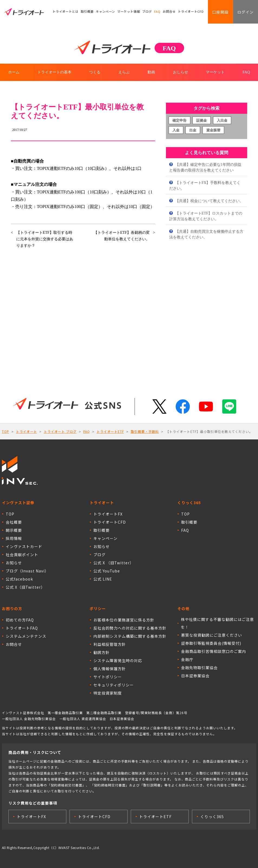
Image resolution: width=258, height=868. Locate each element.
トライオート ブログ (60, 431)
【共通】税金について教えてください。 (209, 201)
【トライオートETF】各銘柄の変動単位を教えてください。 (122, 236)
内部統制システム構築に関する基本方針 (130, 636)
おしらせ (181, 72)
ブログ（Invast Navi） (27, 571)
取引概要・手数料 (145, 431)
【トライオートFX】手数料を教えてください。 (205, 186)
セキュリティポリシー (114, 685)
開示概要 (14, 530)
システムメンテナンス (26, 636)
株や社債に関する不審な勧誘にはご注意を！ (217, 623)
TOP (6, 431)
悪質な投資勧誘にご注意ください (212, 635)
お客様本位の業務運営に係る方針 (124, 620)
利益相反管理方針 (110, 644)
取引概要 (87, 12)
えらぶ (124, 72)
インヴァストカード (24, 546)
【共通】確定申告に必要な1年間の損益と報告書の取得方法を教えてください (205, 167)
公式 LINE (103, 579)
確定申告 (179, 120)
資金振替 (213, 130)
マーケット (215, 72)
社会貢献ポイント (22, 555)
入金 (176, 130)
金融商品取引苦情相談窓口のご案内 (214, 651)
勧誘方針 (102, 652)
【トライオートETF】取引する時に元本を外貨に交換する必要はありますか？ (45, 239)
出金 (193, 130)
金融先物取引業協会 (199, 668)
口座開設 (219, 12)
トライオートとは (66, 12)
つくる (95, 72)
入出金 (222, 120)
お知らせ (14, 563)
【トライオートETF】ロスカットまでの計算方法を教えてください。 (206, 216)
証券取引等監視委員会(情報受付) (211, 643)
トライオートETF (110, 431)
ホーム (14, 72)
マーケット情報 (129, 12)
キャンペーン (105, 12)
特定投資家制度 (108, 693)
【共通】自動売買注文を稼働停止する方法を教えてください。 (206, 234)
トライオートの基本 (54, 72)
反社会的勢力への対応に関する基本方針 (130, 628)
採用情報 (14, 538)
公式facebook (19, 579)
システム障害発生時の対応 (118, 660)
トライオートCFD (191, 12)
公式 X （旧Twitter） (114, 563)
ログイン (245, 12)
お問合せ (169, 12)
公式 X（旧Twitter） (25, 587)
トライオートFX (108, 514)
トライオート (27, 431)
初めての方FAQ (20, 620)
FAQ (157, 12)
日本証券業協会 (195, 676)
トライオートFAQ (22, 628)
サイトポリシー (108, 677)
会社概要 (14, 522)
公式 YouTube (107, 571)
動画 (151, 72)
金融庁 (187, 659)
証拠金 (202, 120)
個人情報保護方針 (110, 669)
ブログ (147, 12)
